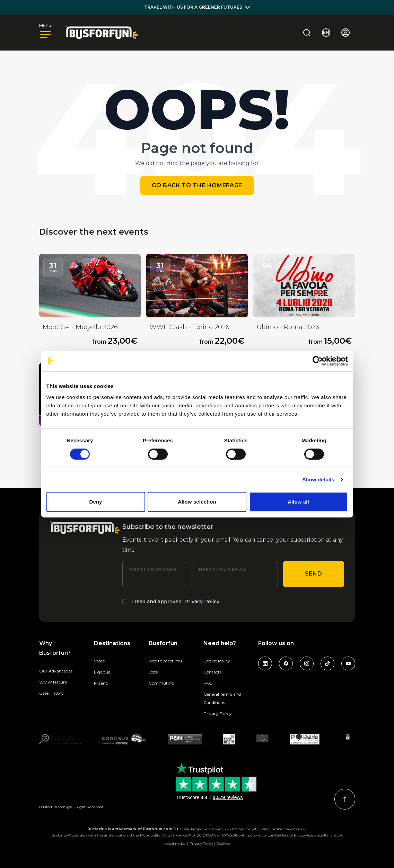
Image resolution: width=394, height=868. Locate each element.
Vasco (99, 661)
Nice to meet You (165, 661)
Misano (101, 683)
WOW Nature (53, 682)
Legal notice (175, 844)
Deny (95, 502)
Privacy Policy (202, 602)
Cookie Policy (217, 661)
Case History (51, 693)
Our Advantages (56, 671)
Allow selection (197, 502)
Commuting (161, 683)
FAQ (208, 683)
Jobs (153, 672)
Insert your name (152, 569)
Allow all (298, 502)
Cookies (223, 844)
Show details (318, 480)
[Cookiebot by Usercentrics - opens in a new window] (318, 361)
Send (314, 574)
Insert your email (222, 569)
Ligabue (102, 672)
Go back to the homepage (197, 185)
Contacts (212, 672)
